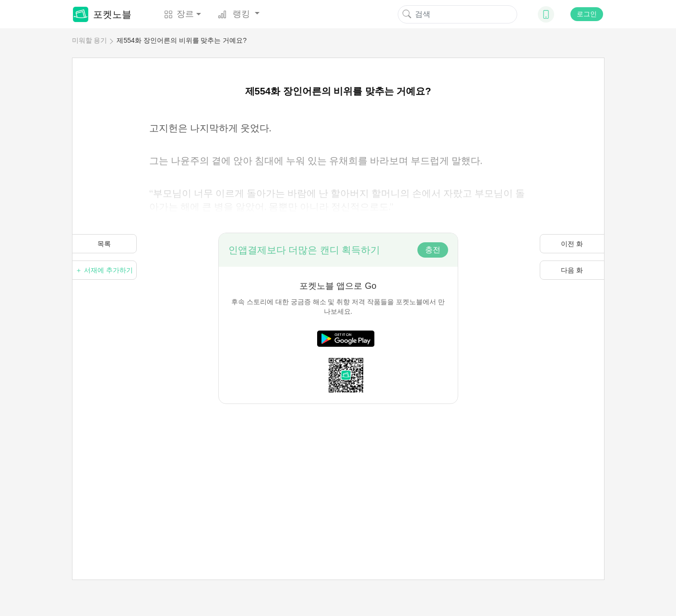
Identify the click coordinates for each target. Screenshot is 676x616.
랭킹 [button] (235, 14)
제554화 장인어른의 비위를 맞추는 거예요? (182, 40)
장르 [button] (179, 14)
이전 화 (572, 244)
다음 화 (572, 270)
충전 (433, 250)
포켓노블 (102, 14)
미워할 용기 (90, 40)
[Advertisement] (338, 471)
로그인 (587, 14)
